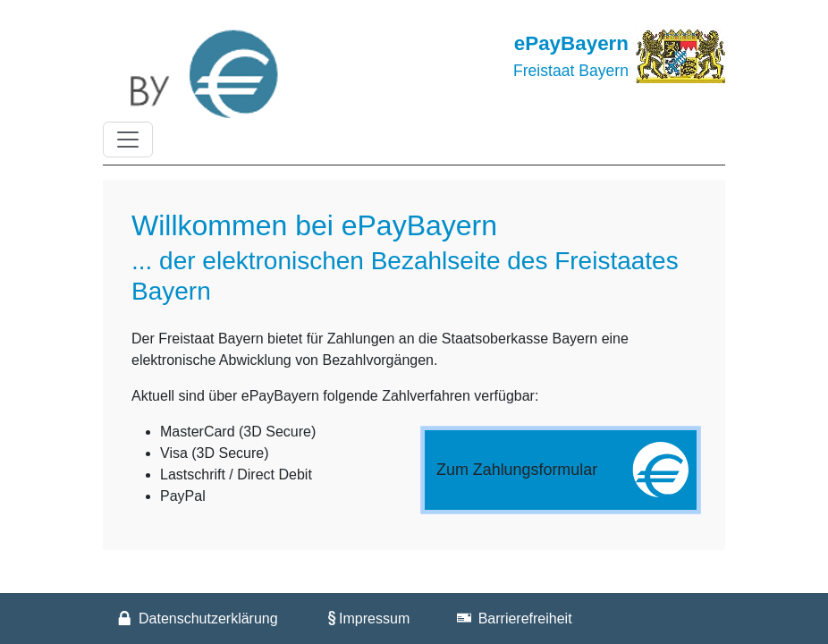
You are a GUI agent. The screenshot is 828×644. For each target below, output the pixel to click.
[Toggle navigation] (128, 140)
